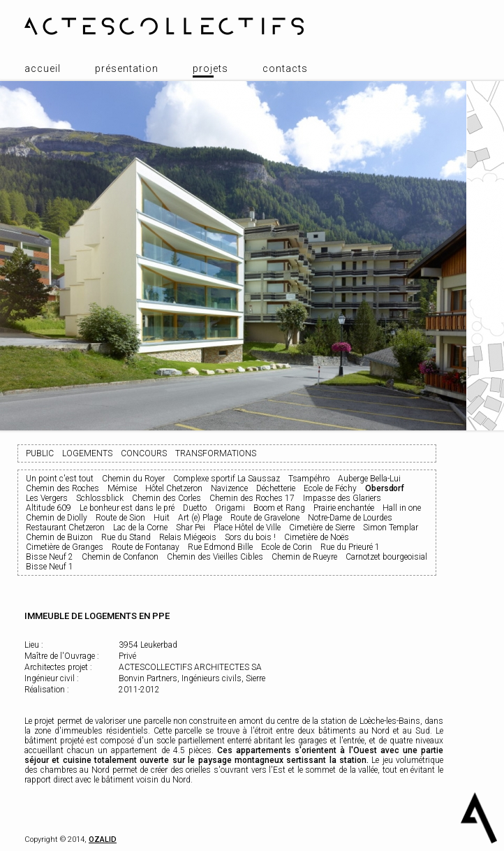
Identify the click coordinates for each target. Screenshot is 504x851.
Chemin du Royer (133, 479)
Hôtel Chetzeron (174, 488)
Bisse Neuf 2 (50, 557)
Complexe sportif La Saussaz (227, 479)
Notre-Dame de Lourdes (350, 518)
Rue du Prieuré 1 (350, 547)
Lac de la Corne (140, 528)
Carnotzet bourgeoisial (386, 557)
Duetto (195, 508)
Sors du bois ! (250, 537)
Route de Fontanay (146, 547)
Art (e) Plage (200, 518)
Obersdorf (385, 488)
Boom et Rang (279, 508)
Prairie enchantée (344, 508)
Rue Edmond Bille (220, 547)
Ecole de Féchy (330, 488)
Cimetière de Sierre (322, 528)
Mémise (122, 488)
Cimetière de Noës (317, 537)
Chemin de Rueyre (304, 557)
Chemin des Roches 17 (252, 498)
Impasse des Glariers (342, 498)
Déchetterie (276, 488)
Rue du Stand (126, 537)
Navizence (229, 488)
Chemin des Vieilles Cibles (215, 557)
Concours (144, 453)
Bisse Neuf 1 (50, 567)
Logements (87, 453)
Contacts (285, 68)
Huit (162, 518)
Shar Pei (191, 528)
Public (40, 453)
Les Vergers (47, 498)
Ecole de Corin (287, 547)
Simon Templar (391, 528)
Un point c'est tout (60, 479)
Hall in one (402, 508)
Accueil (43, 68)
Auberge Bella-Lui (369, 479)
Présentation (127, 68)
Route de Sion (120, 518)
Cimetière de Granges (65, 547)
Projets (210, 68)
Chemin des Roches (62, 488)
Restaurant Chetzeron (65, 528)
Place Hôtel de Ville (247, 528)
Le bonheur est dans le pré (127, 508)
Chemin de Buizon (59, 537)
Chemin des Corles (166, 498)
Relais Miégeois (188, 537)
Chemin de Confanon (120, 557)
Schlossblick (100, 498)
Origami (230, 508)
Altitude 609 (49, 508)
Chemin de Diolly (57, 518)
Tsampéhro (309, 479)
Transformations (216, 453)
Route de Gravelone (265, 518)
